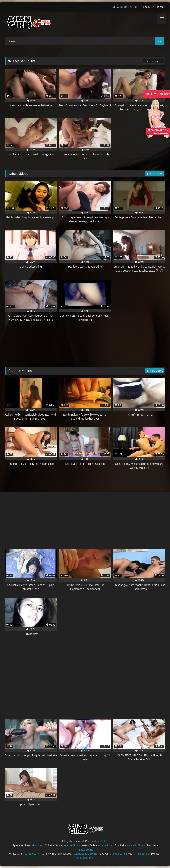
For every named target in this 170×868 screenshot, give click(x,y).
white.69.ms (32, 854)
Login (146, 7)
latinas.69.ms (85, 850)
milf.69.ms (143, 854)
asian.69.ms (105, 845)
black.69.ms (138, 845)
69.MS (104, 841)
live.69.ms (119, 854)
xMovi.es (37, 845)
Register (160, 7)
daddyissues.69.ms (85, 854)
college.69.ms (71, 845)
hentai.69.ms (85, 858)
